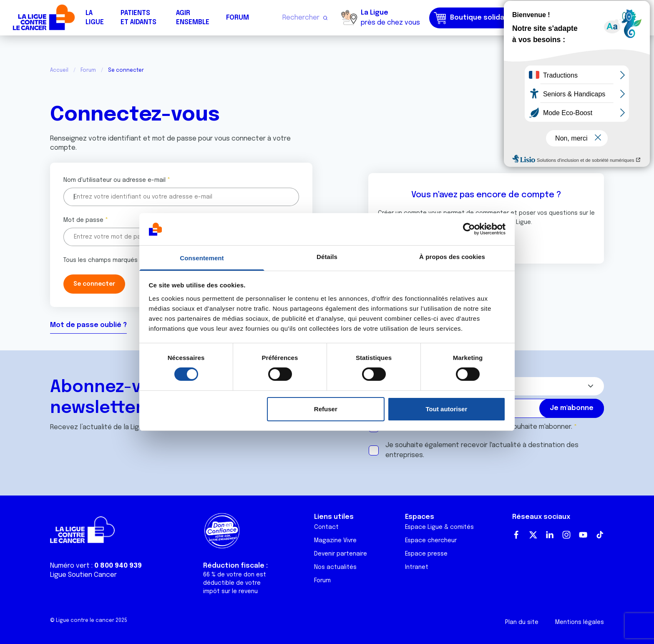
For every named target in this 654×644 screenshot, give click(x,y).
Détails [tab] (327, 257)
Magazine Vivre (335, 541)
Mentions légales (580, 622)
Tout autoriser (447, 409)
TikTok (600, 535)
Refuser (326, 409)
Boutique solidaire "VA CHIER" (491, 18)
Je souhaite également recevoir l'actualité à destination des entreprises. (482, 450)
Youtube (583, 535)
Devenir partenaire (341, 554)
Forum (238, 18)
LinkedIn (550, 535)
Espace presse (426, 554)
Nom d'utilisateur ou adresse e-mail (114, 180)
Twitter (533, 535)
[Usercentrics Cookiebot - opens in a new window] (469, 229)
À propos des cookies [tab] (452, 257)
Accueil (59, 70)
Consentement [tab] (202, 258)
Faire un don (611, 18)
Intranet (417, 567)
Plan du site (522, 622)
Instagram (566, 535)
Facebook (516, 535)
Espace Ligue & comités (439, 527)
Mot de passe (83, 220)
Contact (326, 527)
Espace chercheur (431, 541)
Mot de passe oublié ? (88, 325)
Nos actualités (335, 567)
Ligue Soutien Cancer (83, 575)
